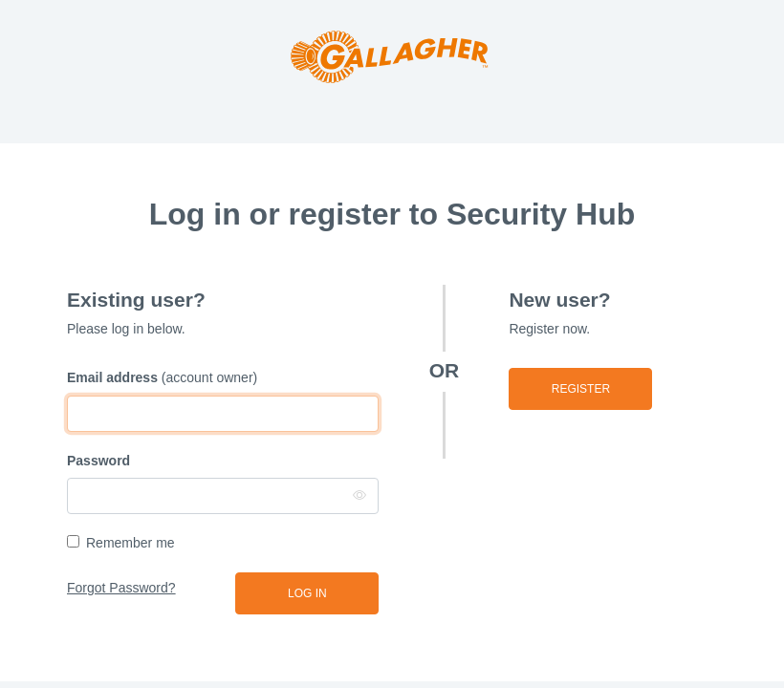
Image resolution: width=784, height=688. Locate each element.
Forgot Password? (121, 588)
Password (98, 461)
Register (581, 389)
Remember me (131, 543)
